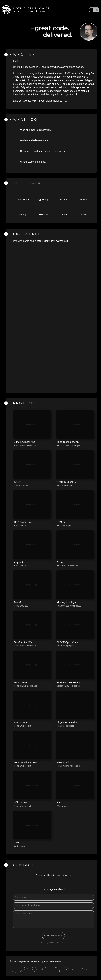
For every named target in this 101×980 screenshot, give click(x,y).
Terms (64, 946)
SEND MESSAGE (54, 939)
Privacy (59, 946)
